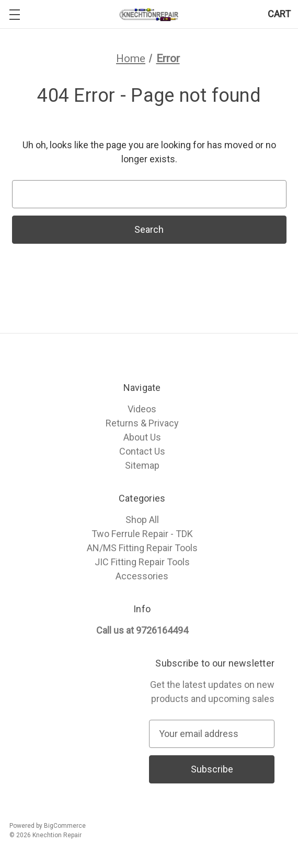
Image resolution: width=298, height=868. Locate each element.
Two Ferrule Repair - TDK (142, 534)
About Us (142, 437)
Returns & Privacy (142, 423)
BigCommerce (65, 826)
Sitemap (142, 465)
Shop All (142, 520)
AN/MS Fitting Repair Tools (142, 548)
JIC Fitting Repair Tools (142, 562)
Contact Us (142, 451)
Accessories (142, 576)
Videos (142, 409)
